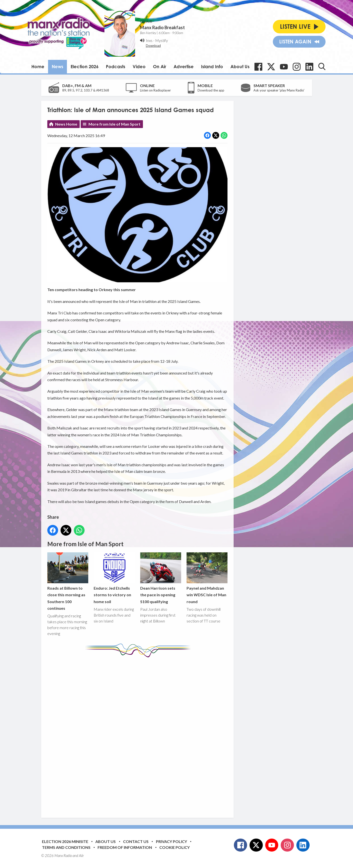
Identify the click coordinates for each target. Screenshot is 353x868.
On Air (160, 66)
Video (139, 66)
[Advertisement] (139, 734)
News (57, 66)
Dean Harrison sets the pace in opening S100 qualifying (160, 578)
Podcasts (116, 66)
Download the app (211, 90)
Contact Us (136, 841)
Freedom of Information (125, 847)
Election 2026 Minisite (65, 841)
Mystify (162, 40)
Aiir (81, 855)
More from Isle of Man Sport (114, 124)
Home (38, 66)
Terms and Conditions (66, 847)
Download (153, 46)
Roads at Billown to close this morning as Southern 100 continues (68, 582)
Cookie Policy (175, 847)
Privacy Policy (171, 841)
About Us (240, 66)
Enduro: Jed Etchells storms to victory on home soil (114, 578)
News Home (66, 124)
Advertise (184, 66)
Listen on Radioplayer (155, 90)
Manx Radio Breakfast (162, 27)
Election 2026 (85, 66)
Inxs (149, 40)
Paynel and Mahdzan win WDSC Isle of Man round (207, 578)
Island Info (212, 66)
